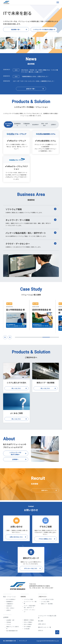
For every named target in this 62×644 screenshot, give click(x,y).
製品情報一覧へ (16, 29)
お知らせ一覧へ (31, 89)
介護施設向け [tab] (26, 125)
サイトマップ (23, 641)
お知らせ (41, 630)
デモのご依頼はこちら (45, 539)
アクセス (9, 624)
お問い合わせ (42, 624)
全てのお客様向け (11, 599)
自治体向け (9, 606)
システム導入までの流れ (47, 599)
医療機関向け (10, 602)
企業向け (9, 610)
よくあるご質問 (45, 602)
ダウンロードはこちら (31, 568)
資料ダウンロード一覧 (44, 627)
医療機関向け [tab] (17, 125)
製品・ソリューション (10, 597)
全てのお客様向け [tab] (8, 125)
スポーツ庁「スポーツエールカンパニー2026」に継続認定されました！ (34, 81)
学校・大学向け (10, 608)
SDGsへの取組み (28, 622)
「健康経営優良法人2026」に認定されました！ (31, 77)
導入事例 (41, 621)
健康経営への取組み (29, 620)
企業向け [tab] (54, 125)
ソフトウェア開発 (28, 599)
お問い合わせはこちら (16, 537)
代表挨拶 (9, 622)
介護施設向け (10, 604)
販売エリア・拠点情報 (47, 604)
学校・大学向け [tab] (44, 125)
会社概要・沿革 (10, 620)
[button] (5, 339)
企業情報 (6, 617)
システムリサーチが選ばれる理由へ (44, 29)
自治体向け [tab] (36, 125)
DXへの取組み (27, 626)
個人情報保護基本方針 (12, 631)
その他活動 (27, 629)
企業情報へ (15, 461)
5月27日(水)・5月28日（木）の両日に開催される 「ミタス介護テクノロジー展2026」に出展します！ (35, 71)
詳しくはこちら (16, 390)
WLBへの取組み (28, 624)
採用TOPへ (45, 492)
